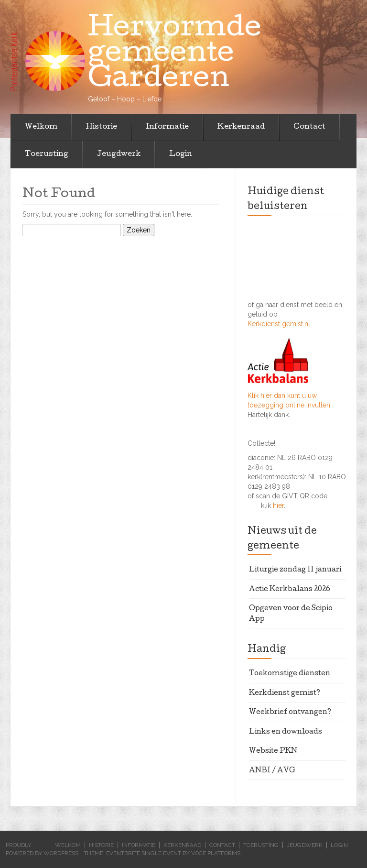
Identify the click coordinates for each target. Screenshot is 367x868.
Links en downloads (286, 732)
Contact (309, 127)
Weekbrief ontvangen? (290, 713)
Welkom (41, 127)
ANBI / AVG (272, 771)
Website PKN (273, 751)
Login (181, 154)
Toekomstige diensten (290, 674)
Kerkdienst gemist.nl (279, 324)
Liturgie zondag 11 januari (295, 570)
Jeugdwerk (119, 154)
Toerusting (47, 154)
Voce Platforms (216, 853)
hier (278, 505)
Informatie (167, 127)
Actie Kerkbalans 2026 (290, 590)
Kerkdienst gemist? (285, 693)
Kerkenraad (241, 127)
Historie (102, 127)
